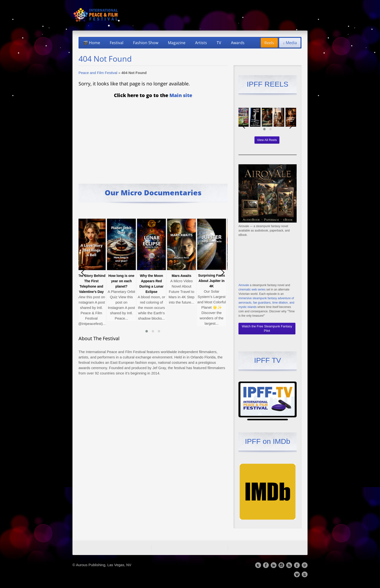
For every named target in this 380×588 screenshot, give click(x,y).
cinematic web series (252, 290)
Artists (201, 43)
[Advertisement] (153, 138)
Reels (269, 43)
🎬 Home (92, 43)
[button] (147, 331)
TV (219, 43)
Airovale (244, 285)
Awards (238, 43)
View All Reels (267, 140)
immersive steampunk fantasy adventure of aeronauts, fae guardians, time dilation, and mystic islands (266, 303)
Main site (181, 95)
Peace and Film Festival (98, 73)
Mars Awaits (183, 276)
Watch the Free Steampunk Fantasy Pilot (267, 328)
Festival (117, 43)
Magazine (177, 43)
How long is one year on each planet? (122, 281)
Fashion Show (146, 43)
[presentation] (83, 273)
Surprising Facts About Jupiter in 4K (213, 281)
